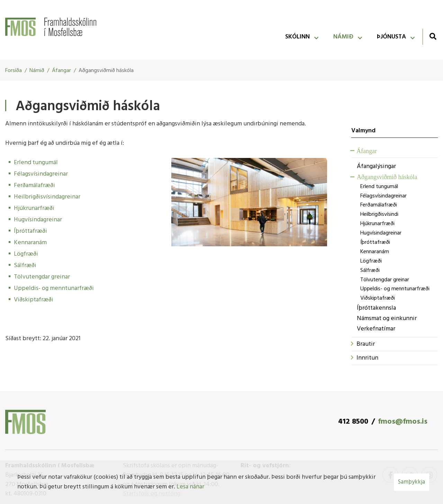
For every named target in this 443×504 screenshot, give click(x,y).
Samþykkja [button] (412, 482)
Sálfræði (25, 266)
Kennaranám (30, 243)
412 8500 (353, 422)
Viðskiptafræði (34, 300)
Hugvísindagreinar (38, 220)
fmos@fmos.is (403, 422)
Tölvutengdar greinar (42, 277)
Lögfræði (26, 254)
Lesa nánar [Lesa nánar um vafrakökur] (190, 487)
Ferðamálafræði (34, 185)
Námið (37, 71)
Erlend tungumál (36, 163)
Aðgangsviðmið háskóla (106, 71)
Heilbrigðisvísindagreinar (47, 197)
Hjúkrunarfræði (34, 208)
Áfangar (61, 71)
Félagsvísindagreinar (41, 174)
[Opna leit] (433, 36)
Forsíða (13, 71)
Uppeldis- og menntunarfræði (54, 288)
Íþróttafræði (30, 231)
